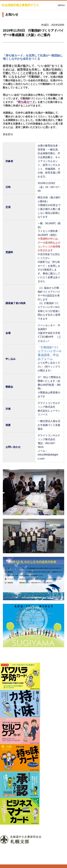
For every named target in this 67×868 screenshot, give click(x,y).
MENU (61, 5)
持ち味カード (26, 102)
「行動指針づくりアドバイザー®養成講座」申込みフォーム (49, 353)
